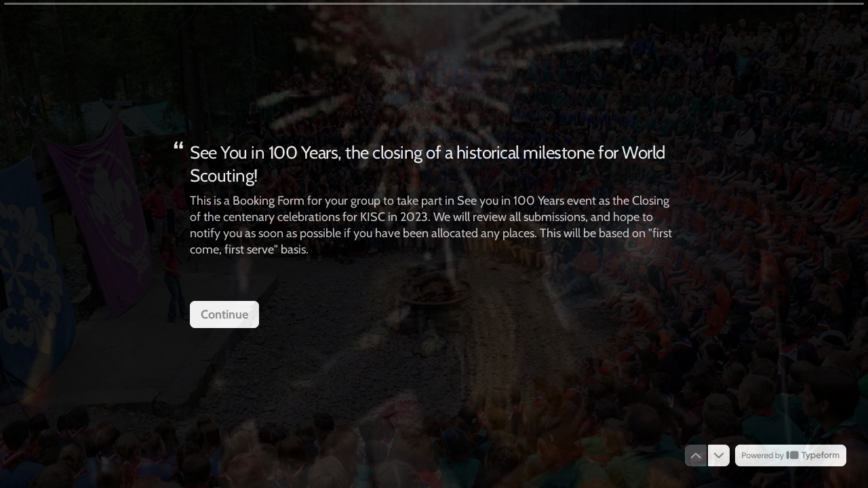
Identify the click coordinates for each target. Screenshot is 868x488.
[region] (133, 436)
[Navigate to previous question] (696, 455)
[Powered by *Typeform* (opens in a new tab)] (791, 455)
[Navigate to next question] (719, 455)
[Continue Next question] (224, 314)
